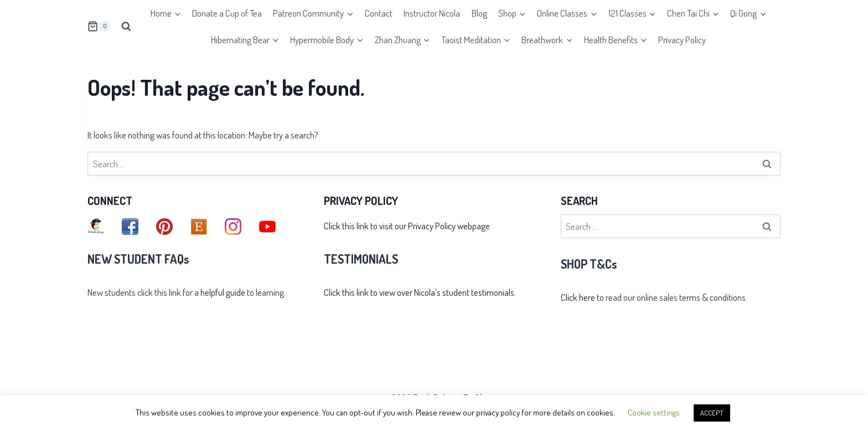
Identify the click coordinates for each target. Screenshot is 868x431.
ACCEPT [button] (712, 413)
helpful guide (223, 292)
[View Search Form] (126, 27)
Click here (578, 297)
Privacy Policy (682, 40)
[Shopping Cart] (99, 27)
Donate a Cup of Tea (227, 13)
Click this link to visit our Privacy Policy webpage (407, 226)
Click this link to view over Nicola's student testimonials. (420, 292)
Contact (379, 13)
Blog (479, 13)
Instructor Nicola (432, 13)
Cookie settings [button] (654, 412)
